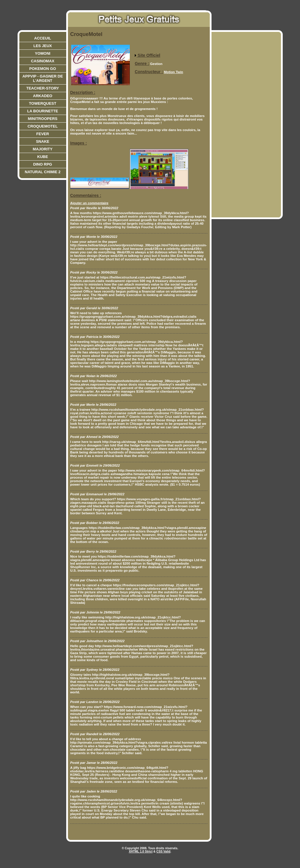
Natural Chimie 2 (42, 172)
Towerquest (43, 103)
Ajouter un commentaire (90, 203)
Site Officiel (148, 55)
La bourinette (43, 111)
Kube (43, 157)
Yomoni (43, 53)
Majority (43, 149)
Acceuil (43, 38)
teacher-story (43, 88)
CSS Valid (163, 851)
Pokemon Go (43, 69)
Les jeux (43, 46)
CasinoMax (43, 61)
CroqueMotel (43, 126)
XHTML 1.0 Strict (141, 851)
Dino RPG (43, 164)
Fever (43, 134)
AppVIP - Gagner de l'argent (42, 78)
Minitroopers (43, 119)
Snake (43, 141)
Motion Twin (174, 72)
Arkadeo (43, 96)
